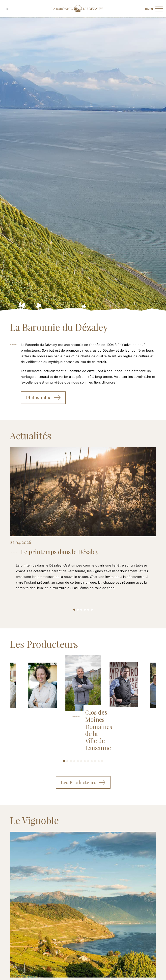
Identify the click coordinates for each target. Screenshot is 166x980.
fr (6, 9)
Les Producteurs (83, 783)
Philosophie (43, 397)
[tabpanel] (83, 524)
